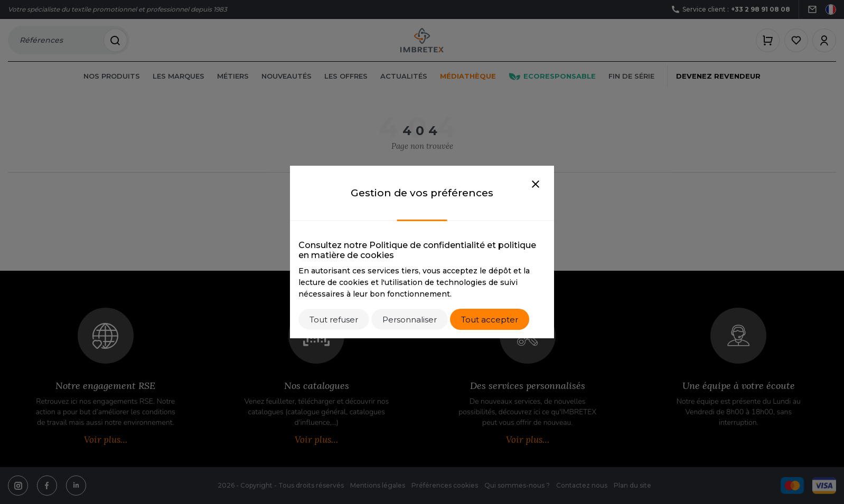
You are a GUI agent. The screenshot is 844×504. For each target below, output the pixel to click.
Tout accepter (490, 320)
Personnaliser (410, 320)
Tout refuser (334, 320)
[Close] (536, 185)
